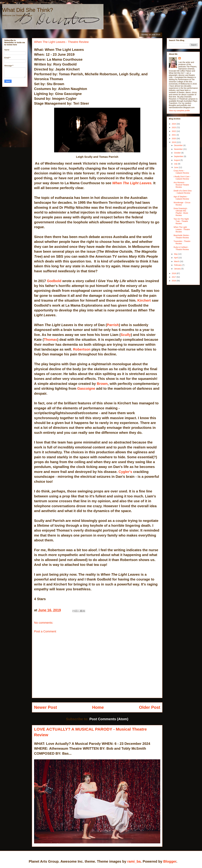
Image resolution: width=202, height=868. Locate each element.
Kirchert (145, 300)
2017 (174, 277)
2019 (174, 142)
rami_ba (134, 861)
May (176, 254)
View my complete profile (179, 111)
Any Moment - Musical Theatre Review (181, 185)
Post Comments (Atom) (109, 719)
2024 (174, 124)
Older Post (150, 707)
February (178, 265)
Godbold (54, 281)
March (177, 261)
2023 (174, 127)
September (179, 156)
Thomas (50, 340)
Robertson (82, 349)
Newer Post (46, 707)
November (179, 149)
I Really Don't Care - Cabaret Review (182, 178)
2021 (174, 135)
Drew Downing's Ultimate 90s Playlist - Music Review (181, 212)
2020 (174, 139)
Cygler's (125, 472)
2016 (174, 281)
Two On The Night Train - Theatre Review (181, 221)
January (178, 269)
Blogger (170, 861)
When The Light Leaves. (132, 183)
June (176, 167)
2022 (174, 131)
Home (98, 707)
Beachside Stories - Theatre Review (182, 236)
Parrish (113, 325)
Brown (102, 384)
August (177, 160)
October (178, 153)
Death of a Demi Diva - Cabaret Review (183, 192)
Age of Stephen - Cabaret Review (181, 198)
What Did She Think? (28, 10)
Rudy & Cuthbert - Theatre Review (181, 248)
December (179, 145)
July (176, 164)
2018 (174, 273)
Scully (126, 335)
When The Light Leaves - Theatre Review (182, 229)
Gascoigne (86, 388)
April (176, 258)
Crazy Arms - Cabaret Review (181, 172)
